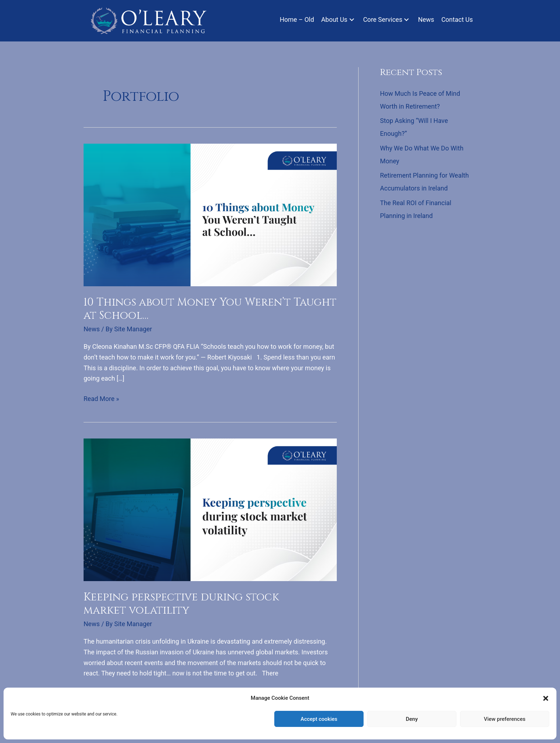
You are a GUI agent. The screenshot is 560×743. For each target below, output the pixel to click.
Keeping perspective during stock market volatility (181, 604)
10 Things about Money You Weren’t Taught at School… (210, 309)
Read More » (101, 399)
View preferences (505, 719)
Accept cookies (319, 719)
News (92, 329)
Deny (412, 719)
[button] (546, 698)
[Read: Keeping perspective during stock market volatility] (210, 509)
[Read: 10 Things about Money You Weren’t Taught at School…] (210, 214)
